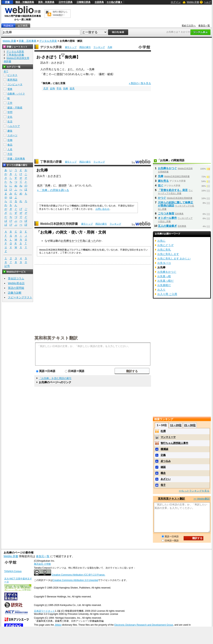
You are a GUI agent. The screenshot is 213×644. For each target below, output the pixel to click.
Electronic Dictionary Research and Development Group (144, 625)
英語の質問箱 (16, 288)
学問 (10, 112)
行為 (83, 241)
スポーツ (12, 135)
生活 (10, 122)
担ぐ (161, 185)
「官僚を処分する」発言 (173, 190)
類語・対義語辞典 (25, 2)
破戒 (110, 74)
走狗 (52, 88)
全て (6, 71)
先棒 (92, 69)
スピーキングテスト (20, 297)
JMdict (58, 625)
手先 (59, 88)
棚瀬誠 (164, 449)
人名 (10, 149)
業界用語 (12, 80)
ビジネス (12, 75)
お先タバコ (164, 263)
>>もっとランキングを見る (194, 491)
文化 (10, 117)
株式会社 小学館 (42, 564)
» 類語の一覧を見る (140, 83)
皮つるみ (166, 461)
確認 (163, 467)
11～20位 (176, 425)
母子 (163, 485)
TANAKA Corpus (13, 571)
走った (92, 241)
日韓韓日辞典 (83, 2)
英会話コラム (16, 278)
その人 (80, 69)
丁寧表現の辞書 (51, 162)
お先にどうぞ (165, 245)
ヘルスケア (14, 126)
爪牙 (46, 88)
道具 (72, 88)
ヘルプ (207, 2)
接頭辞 (63, 185)
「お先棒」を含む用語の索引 (55, 378)
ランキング (99, 47)
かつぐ (162, 198)
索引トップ (71, 47)
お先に (161, 241)
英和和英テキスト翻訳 (56, 338)
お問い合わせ (102, 209)
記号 (7, 266)
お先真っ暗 (164, 276)
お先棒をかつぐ (70, 241)
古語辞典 (99, 2)
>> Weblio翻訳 (202, 499)
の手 (46, 69)
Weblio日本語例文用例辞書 (59, 224)
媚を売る (163, 181)
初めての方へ (189, 26)
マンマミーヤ (168, 437)
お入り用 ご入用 (167, 294)
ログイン (176, 2)
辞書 (7, 2)
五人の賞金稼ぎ (167, 226)
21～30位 (190, 425)
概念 (163, 473)
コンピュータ (15, 84)
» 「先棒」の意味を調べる (53, 190)
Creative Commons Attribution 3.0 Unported (75, 580)
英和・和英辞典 (46, 2)
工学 (10, 103)
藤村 (102, 74)
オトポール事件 (167, 218)
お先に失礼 (164, 250)
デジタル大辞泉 (48, 41)
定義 (163, 455)
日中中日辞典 (66, 2)
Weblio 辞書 (193, 2)
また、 (72, 69)
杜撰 (163, 431)
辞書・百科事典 (28, 41)
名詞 (40, 185)
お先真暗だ (164, 285)
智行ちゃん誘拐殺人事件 (174, 443)
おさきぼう (55, 176)
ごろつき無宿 (166, 213)
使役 (59, 74)
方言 (10, 154)
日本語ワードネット (44, 611)
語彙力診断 (15, 293)
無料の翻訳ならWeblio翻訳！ (60, 13)
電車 (10, 89)
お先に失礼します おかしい (174, 258)
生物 (10, 140)
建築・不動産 (15, 108)
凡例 (110, 47)
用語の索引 (85, 47)
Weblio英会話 (16, 283)
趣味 (10, 131)
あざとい (166, 479)
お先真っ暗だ (165, 281)
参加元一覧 (204, 26)
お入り (161, 290)
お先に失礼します (168, 254)
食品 (10, 145)
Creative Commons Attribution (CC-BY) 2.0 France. (78, 575)
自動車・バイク (16, 94)
